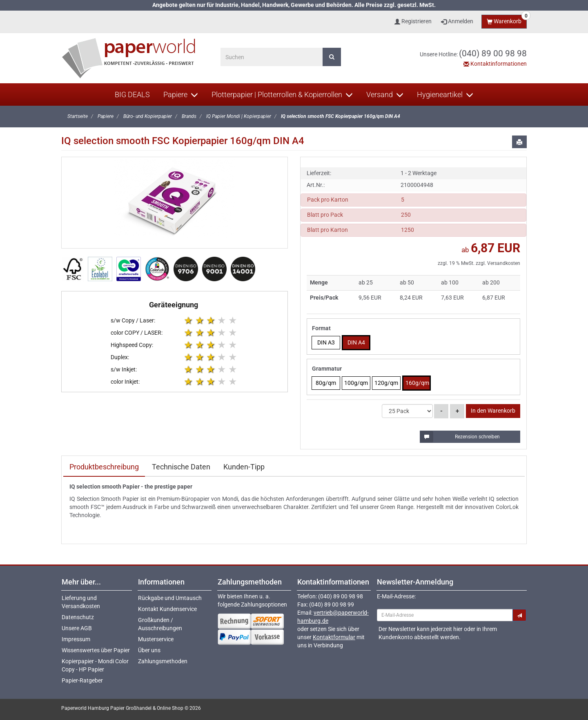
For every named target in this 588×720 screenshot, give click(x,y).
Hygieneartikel (445, 94)
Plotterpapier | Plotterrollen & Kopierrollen (282, 94)
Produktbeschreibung (104, 467)
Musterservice (156, 639)
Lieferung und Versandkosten (81, 602)
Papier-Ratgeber (82, 680)
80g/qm (326, 383)
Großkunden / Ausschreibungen (160, 624)
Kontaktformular (334, 637)
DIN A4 (356, 342)
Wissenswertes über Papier (96, 650)
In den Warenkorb (493, 411)
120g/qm (386, 383)
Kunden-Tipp (244, 467)
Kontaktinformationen (495, 64)
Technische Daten (181, 467)
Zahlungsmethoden (163, 661)
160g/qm (417, 383)
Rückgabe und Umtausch (170, 598)
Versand (385, 94)
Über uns (149, 650)
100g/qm (356, 383)
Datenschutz (78, 617)
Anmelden (457, 21)
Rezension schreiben (460, 437)
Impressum (76, 639)
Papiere (181, 94)
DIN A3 (326, 342)
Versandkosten (504, 263)
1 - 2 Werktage (419, 173)
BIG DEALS (132, 94)
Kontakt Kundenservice (167, 609)
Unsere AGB (77, 628)
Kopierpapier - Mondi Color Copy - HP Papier (95, 665)
